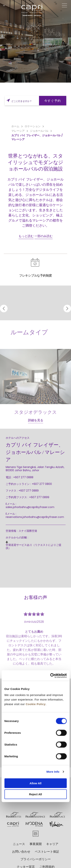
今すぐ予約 (53, 101)
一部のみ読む (44, 236)
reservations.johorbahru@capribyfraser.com (35, 517)
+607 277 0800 (42, 484)
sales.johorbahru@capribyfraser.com (30, 507)
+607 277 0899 (39, 497)
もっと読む (26, 236)
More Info (53, 772)
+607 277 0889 (29, 491)
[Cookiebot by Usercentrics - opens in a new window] (51, 675)
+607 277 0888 (23, 477)
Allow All (35, 783)
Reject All (36, 794)
